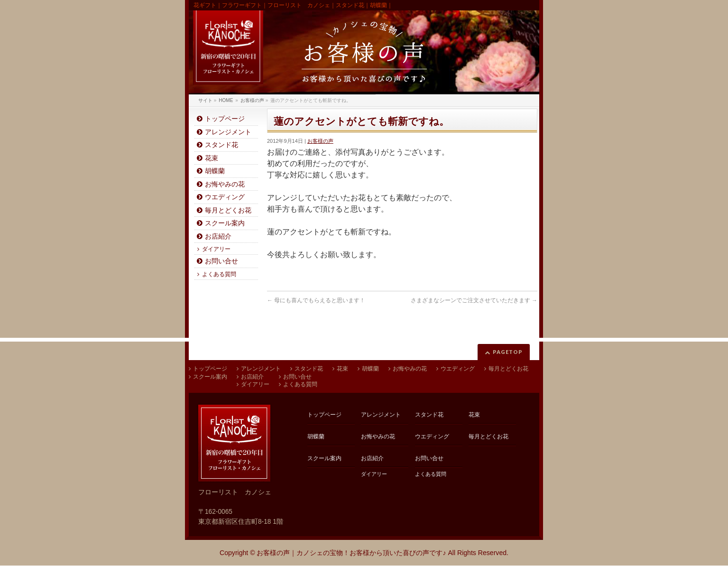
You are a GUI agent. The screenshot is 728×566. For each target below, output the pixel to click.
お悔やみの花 (225, 184)
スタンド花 (221, 145)
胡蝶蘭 (215, 171)
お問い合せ (221, 261)
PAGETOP (508, 352)
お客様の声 (320, 141)
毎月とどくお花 (228, 210)
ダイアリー (216, 249)
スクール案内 (225, 223)
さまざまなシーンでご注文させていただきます (474, 300)
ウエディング (225, 197)
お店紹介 (218, 237)
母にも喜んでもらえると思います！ (316, 300)
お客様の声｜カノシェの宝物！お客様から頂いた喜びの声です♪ (351, 553)
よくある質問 (219, 274)
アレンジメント (228, 132)
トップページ (225, 119)
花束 (212, 158)
